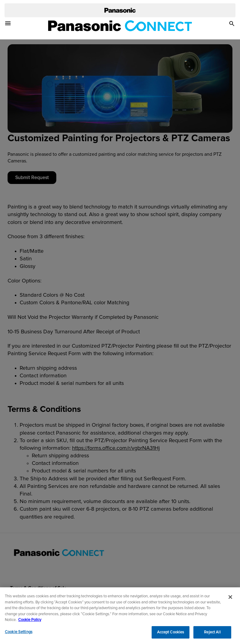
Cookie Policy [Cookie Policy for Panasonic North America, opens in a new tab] (30, 621)
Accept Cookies (171, 634)
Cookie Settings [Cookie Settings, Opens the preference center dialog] (19, 634)
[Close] (230, 599)
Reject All (212, 634)
